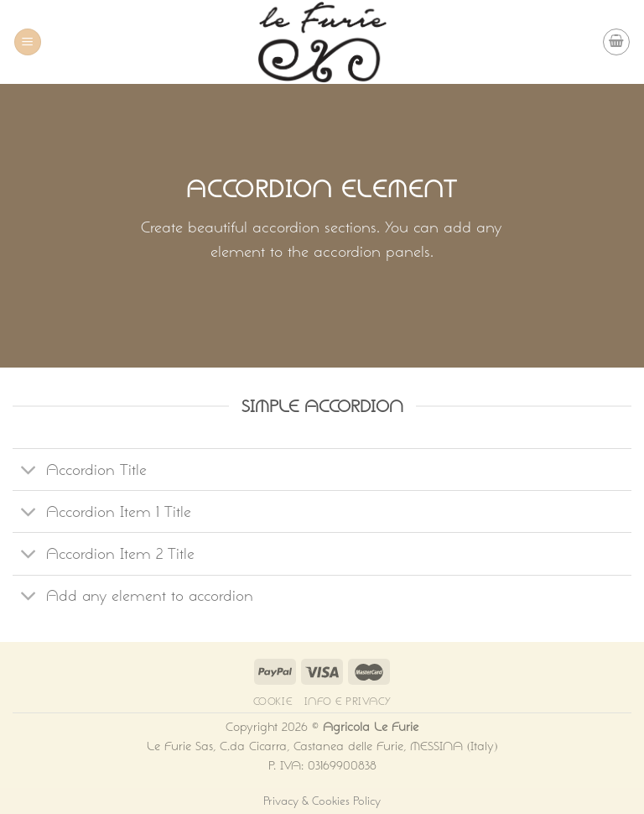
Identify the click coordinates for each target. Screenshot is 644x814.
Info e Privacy (348, 701)
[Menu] (28, 42)
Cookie (273, 701)
